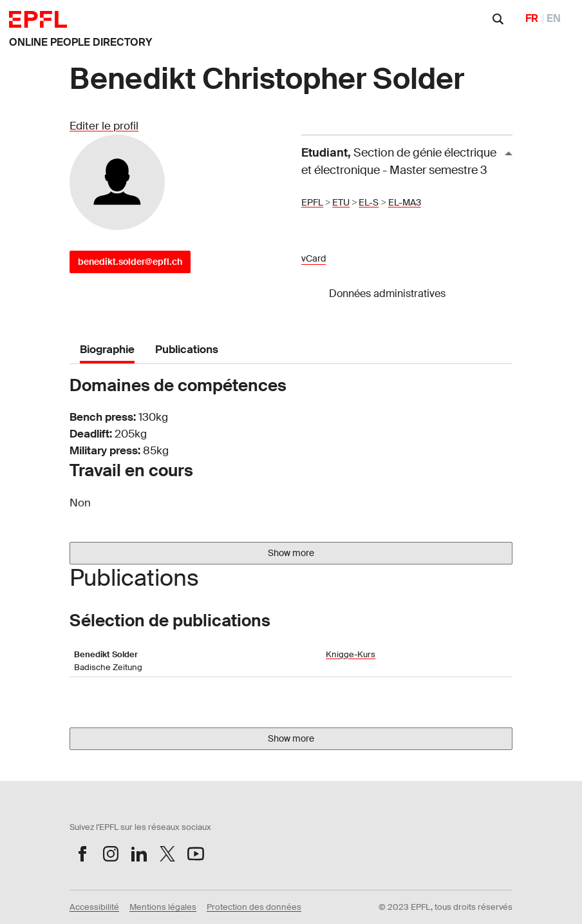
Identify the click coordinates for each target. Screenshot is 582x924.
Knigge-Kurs (351, 654)
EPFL (312, 202)
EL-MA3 (405, 202)
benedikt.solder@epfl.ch (130, 262)
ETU (341, 202)
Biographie (107, 349)
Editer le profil (104, 126)
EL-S (369, 202)
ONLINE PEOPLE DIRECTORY (80, 42)
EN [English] (554, 18)
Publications (187, 349)
